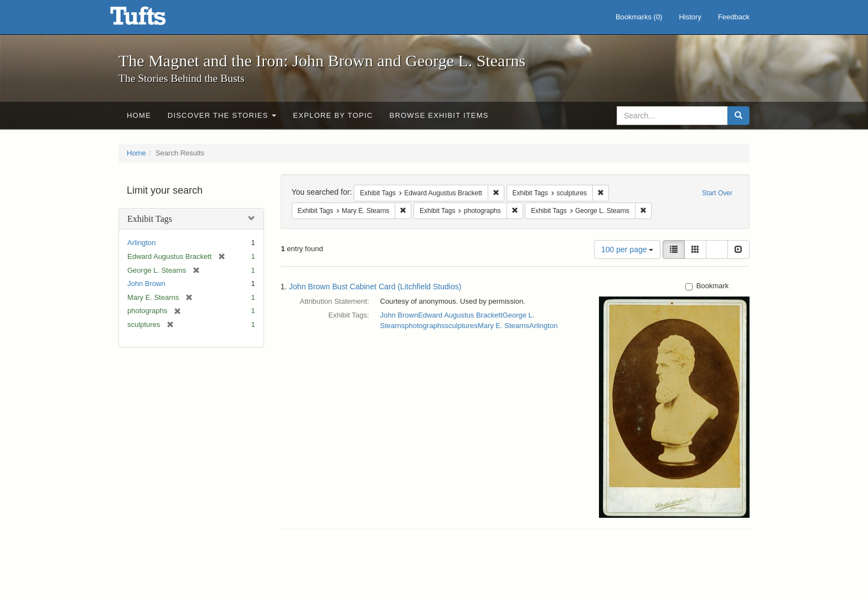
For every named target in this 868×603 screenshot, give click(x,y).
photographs (425, 326)
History (690, 17)
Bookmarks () (639, 17)
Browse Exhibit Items (439, 115)
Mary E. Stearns (503, 326)
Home (139, 115)
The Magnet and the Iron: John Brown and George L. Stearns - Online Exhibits (152, 19)
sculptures (461, 326)
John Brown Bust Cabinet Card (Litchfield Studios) (375, 287)
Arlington (141, 243)
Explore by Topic (333, 115)
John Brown (146, 284)
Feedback (734, 17)
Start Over (717, 193)
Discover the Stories (222, 115)
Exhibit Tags (150, 219)
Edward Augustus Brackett (460, 315)
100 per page (627, 249)
